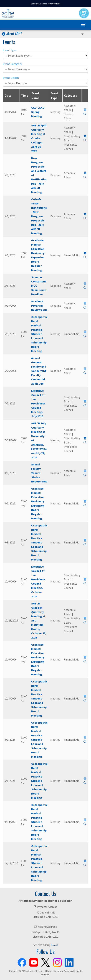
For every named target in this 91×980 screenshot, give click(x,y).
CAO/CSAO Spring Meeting (38, 112)
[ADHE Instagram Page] (57, 962)
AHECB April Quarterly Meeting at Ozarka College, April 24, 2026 (39, 138)
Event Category (12, 64)
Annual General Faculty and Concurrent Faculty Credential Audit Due (39, 371)
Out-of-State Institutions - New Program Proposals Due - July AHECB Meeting (39, 216)
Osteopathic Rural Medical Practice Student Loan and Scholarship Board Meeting (39, 334)
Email (54, 945)
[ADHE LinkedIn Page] (69, 962)
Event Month (11, 78)
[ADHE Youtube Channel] (34, 962)
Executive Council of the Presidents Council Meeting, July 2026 (38, 403)
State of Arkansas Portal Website (45, 4)
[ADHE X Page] (45, 962)
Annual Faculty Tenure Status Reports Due (39, 473)
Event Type (10, 50)
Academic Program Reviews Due (39, 306)
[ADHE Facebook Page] (22, 962)
